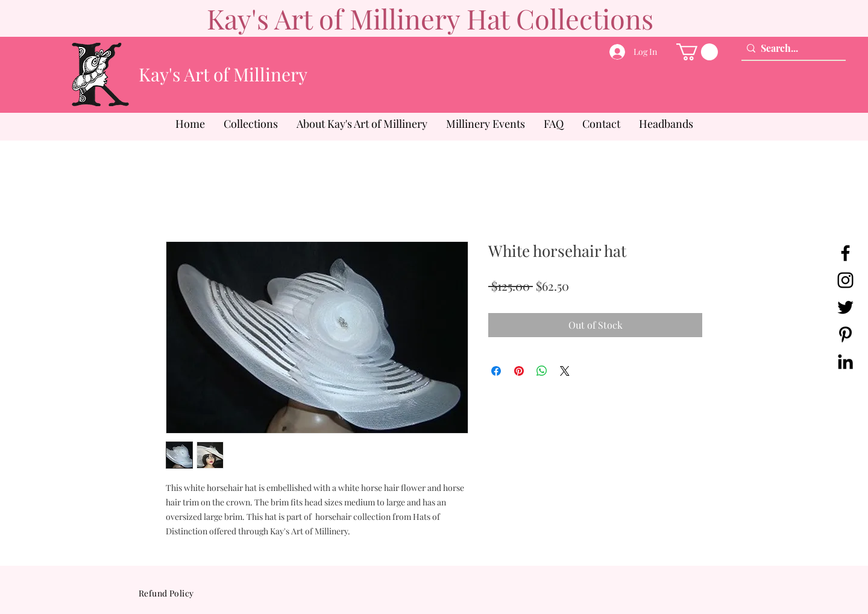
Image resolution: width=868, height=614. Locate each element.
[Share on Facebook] (496, 371)
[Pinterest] (845, 334)
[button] (697, 52)
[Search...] (791, 48)
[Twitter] (845, 307)
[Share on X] (565, 371)
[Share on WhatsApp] (542, 371)
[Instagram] (845, 280)
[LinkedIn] (845, 362)
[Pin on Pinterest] (519, 371)
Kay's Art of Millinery (223, 74)
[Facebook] (845, 253)
